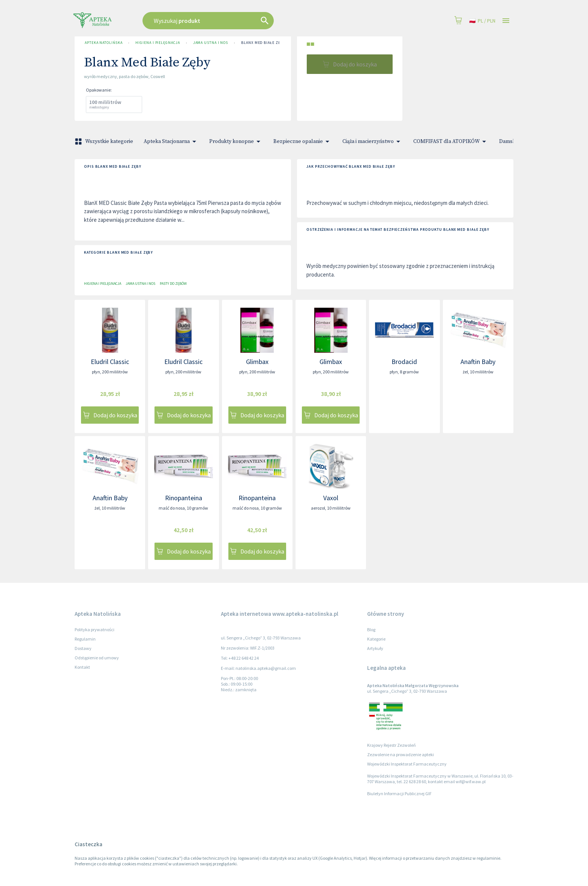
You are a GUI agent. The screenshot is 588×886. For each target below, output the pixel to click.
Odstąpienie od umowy (97, 658)
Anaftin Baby (478, 362)
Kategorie (376, 639)
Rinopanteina (184, 498)
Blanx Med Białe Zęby (263, 43)
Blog (371, 630)
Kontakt (82, 667)
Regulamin (85, 639)
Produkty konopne (236, 141)
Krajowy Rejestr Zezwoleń (391, 745)
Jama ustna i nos (211, 43)
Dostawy (83, 648)
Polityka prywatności (94, 630)
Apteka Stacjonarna (171, 141)
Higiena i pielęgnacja (157, 43)
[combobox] (246, 21)
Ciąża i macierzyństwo (373, 141)
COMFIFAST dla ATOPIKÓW (451, 141)
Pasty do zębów (173, 284)
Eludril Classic (110, 362)
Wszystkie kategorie (105, 141)
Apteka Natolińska (103, 43)
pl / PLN (482, 21)
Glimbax (257, 362)
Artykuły (375, 648)
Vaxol (331, 498)
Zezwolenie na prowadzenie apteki (400, 754)
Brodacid (404, 362)
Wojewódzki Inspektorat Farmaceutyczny (407, 764)
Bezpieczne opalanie (303, 141)
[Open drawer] (506, 21)
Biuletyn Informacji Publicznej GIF (399, 793)
